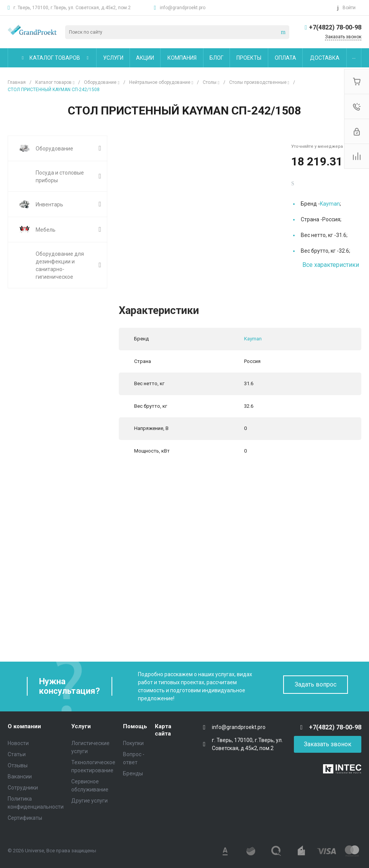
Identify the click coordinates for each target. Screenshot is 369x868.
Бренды (133, 773)
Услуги (81, 726)
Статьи (17, 754)
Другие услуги (89, 801)
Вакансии (20, 776)
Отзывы (18, 765)
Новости (18, 743)
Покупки (133, 743)
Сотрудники (23, 788)
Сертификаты (25, 818)
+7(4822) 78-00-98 (335, 27)
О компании (24, 726)
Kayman (330, 204)
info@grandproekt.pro (183, 8)
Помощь (135, 726)
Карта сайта (163, 730)
